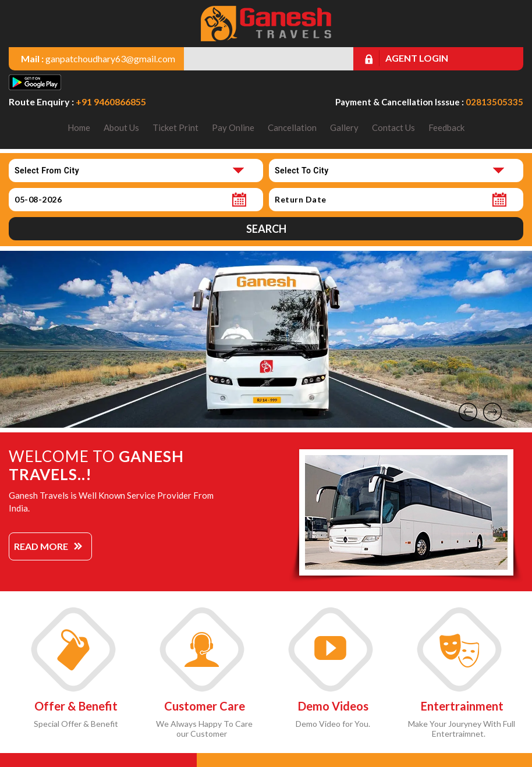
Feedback (446, 127)
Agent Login (417, 58)
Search (266, 229)
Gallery (344, 127)
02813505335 (494, 102)
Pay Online (233, 127)
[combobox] (136, 171)
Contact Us (393, 127)
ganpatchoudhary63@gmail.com (110, 58)
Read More (41, 546)
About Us (121, 127)
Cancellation (292, 127)
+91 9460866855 (111, 102)
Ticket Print (175, 127)
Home (79, 127)
